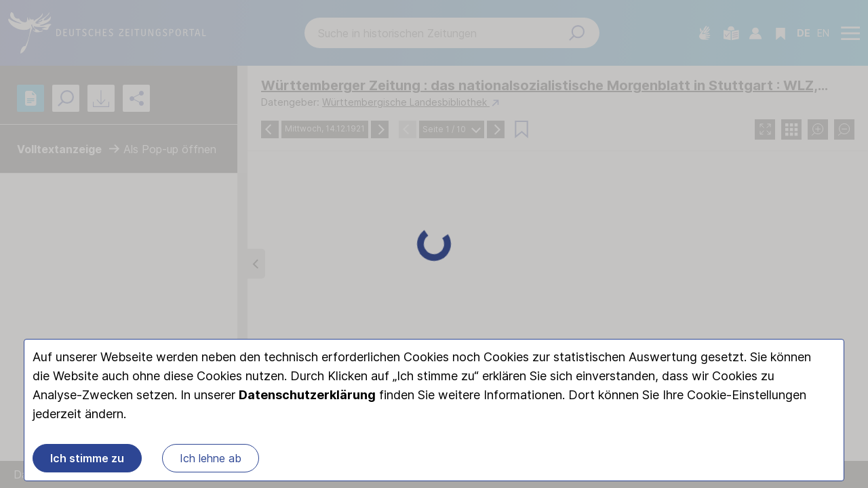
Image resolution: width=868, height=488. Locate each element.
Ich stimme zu (87, 458)
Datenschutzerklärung (307, 395)
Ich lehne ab (211, 458)
